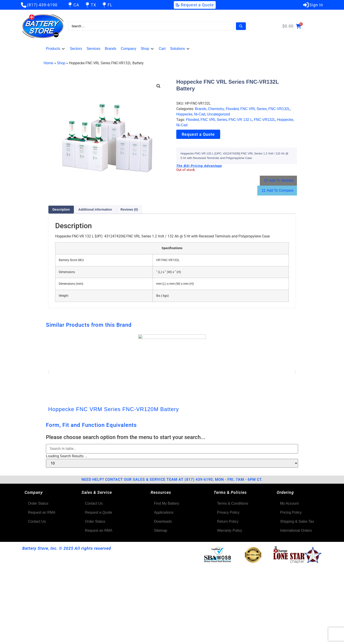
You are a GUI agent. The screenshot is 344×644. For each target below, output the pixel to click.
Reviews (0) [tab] (129, 209)
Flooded (232, 109)
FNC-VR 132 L (240, 120)
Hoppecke (184, 114)
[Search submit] (241, 26)
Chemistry (216, 109)
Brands (201, 109)
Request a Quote (198, 134)
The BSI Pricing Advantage (199, 166)
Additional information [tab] (95, 209)
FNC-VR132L (279, 109)
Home (49, 63)
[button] (56, 49)
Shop (61, 63)
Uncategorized (218, 114)
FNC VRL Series (253, 109)
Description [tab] (61, 209)
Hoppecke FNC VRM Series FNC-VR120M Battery (114, 409)
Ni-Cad (200, 114)
